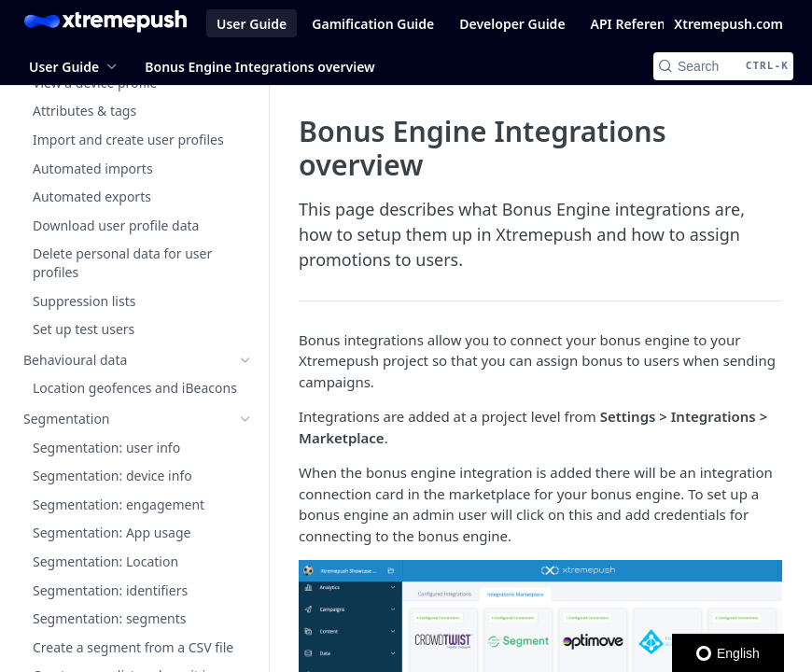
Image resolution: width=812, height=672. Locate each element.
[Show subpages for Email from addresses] (245, 645)
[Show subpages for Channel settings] (245, 364)
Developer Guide (512, 24)
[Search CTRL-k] (723, 66)
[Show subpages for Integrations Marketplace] (245, 450)
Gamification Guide (373, 24)
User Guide (252, 24)
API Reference (636, 24)
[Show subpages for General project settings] (245, 307)
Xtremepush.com (728, 24)
